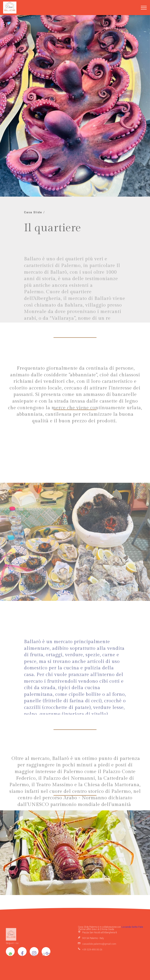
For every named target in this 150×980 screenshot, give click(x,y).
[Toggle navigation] (144, 8)
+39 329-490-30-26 (92, 950)
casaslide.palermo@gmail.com (99, 945)
